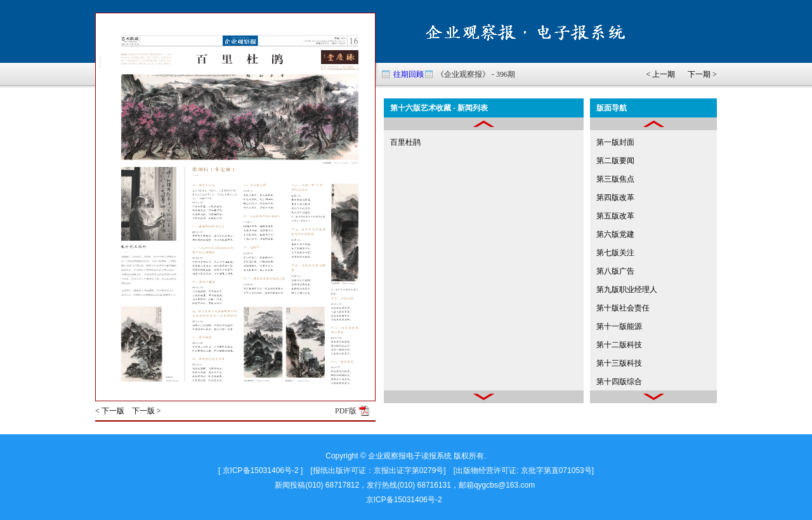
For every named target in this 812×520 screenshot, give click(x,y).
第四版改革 (615, 197)
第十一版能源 (619, 326)
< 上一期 (660, 74)
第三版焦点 (615, 179)
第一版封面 (615, 142)
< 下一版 (110, 411)
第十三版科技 (619, 363)
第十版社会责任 (623, 308)
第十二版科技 (619, 345)
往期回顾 (409, 74)
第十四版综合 (619, 382)
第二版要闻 (615, 161)
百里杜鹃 (405, 142)
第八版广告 (615, 271)
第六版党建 (615, 234)
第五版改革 (615, 216)
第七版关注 (615, 253)
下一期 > (702, 74)
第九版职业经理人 (627, 290)
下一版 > (147, 411)
